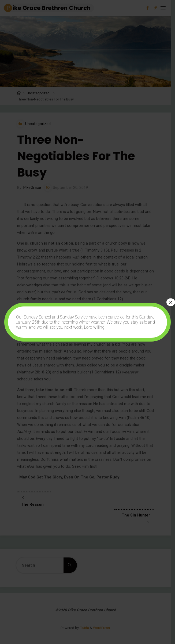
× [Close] (171, 302)
